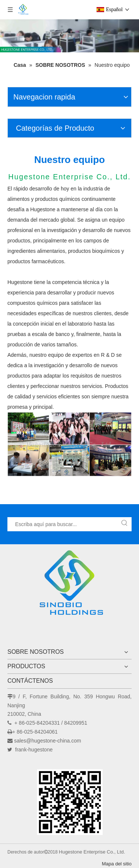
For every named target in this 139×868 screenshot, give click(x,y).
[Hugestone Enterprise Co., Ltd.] (70, 585)
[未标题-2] (69, 36)
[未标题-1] (70, 802)
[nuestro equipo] (69, 444)
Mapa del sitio (117, 864)
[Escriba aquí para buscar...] (63, 524)
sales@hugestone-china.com (48, 741)
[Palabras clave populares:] (125, 524)
